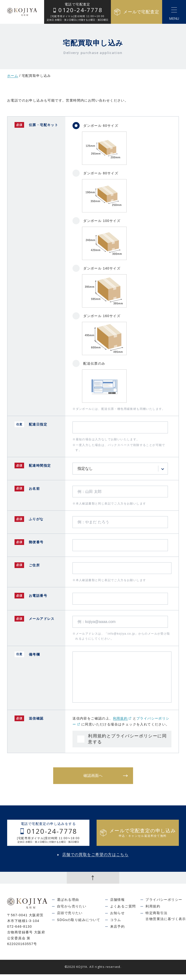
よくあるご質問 (123, 906)
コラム (116, 920)
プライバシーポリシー (164, 900)
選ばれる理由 (68, 900)
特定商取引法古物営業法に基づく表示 (166, 916)
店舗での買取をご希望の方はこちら (95, 855)
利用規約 (122, 718)
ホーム (13, 76)
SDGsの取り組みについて (79, 920)
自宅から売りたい (72, 906)
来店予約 (118, 926)
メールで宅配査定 (137, 12)
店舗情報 (118, 900)
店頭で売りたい (70, 913)
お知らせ (118, 913)
